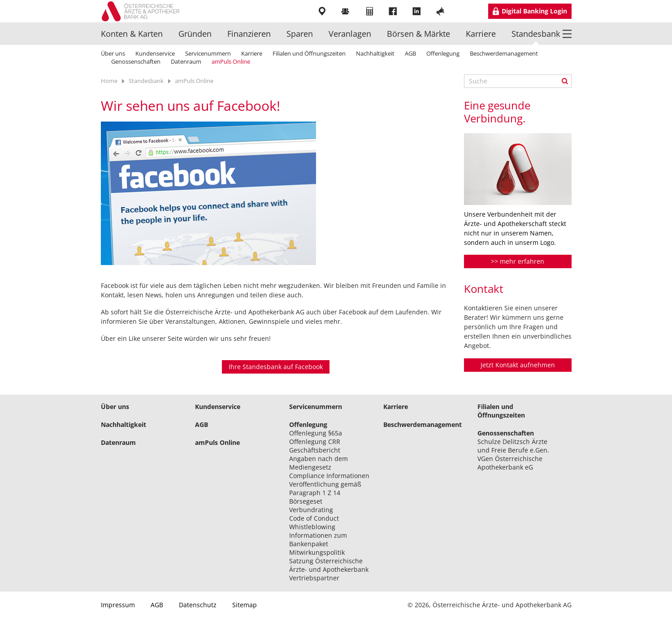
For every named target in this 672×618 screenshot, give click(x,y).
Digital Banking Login (534, 11)
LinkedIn (418, 11)
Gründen (195, 34)
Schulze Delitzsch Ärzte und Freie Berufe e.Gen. (513, 446)
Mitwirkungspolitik (317, 552)
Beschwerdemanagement (504, 53)
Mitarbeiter (346, 11)
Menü (567, 33)
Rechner (370, 11)
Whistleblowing (312, 527)
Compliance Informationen (329, 476)
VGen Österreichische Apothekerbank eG (510, 463)
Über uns (113, 53)
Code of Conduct (314, 518)
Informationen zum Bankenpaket (318, 540)
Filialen (323, 11)
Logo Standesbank (144, 11)
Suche (565, 81)
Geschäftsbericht (315, 450)
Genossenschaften (136, 61)
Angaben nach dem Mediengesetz (319, 463)
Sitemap (245, 605)
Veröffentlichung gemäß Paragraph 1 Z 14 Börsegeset (325, 493)
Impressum (118, 605)
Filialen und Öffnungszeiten (309, 53)
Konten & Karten (132, 34)
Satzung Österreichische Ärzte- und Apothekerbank (329, 565)
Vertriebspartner (314, 578)
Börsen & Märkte (418, 34)
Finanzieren (249, 34)
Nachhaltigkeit (375, 53)
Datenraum (186, 61)
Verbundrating (311, 510)
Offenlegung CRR (315, 442)
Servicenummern (208, 53)
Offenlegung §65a (316, 433)
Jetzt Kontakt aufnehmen (518, 365)
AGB (410, 53)
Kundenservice (155, 53)
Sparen (300, 34)
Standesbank (536, 34)
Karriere (481, 34)
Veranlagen (350, 34)
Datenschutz (198, 605)
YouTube (441, 11)
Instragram (465, 11)
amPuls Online (231, 61)
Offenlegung (443, 53)
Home (109, 81)
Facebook (394, 11)
